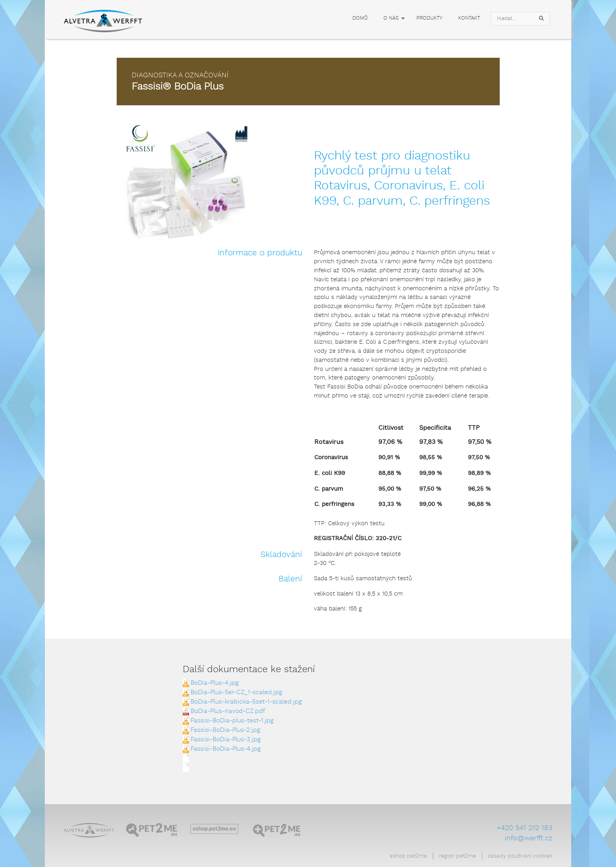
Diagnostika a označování (180, 75)
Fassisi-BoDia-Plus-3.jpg (225, 740)
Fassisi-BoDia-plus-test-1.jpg (232, 721)
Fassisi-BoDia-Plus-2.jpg (225, 730)
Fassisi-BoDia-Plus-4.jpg (225, 749)
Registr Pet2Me (457, 856)
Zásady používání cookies (520, 856)
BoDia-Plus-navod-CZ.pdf (228, 711)
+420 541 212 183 (524, 828)
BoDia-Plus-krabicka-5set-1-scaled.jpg (246, 702)
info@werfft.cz (529, 838)
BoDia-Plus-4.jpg (214, 683)
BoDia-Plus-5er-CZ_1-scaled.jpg (236, 692)
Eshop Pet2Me (408, 856)
